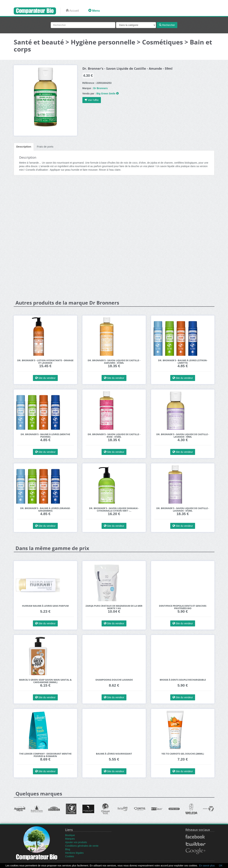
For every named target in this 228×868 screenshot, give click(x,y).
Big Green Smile (106, 94)
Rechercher (167, 25)
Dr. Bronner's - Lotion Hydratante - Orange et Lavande (45, 362)
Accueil (72, 11)
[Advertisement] (114, 205)
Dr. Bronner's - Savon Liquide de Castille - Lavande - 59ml (183, 436)
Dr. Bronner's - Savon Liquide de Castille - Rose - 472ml (114, 436)
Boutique (70, 835)
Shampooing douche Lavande (114, 680)
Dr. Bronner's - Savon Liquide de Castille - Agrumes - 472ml (114, 362)
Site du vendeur (45, 378)
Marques (70, 839)
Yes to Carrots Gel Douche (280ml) (183, 754)
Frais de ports (45, 147)
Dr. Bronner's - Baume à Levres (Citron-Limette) (183, 362)
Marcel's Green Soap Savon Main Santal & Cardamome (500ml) (45, 681)
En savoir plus (207, 866)
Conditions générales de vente (82, 846)
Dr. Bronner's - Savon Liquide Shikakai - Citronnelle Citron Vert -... (114, 510)
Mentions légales (74, 853)
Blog (68, 849)
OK (221, 866)
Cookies (70, 856)
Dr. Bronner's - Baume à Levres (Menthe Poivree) (45, 436)
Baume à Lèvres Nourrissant (114, 754)
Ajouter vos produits (76, 842)
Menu (94, 11)
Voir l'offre (92, 100)
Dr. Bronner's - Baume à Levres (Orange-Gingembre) (45, 510)
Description (24, 147)
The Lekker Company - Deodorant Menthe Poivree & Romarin (45, 755)
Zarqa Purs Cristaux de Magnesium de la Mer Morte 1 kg (114, 607)
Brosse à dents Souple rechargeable (183, 680)
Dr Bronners (101, 88)
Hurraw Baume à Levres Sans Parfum (45, 606)
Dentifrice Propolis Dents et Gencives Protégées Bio (183, 607)
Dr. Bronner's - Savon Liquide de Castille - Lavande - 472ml (183, 510)
